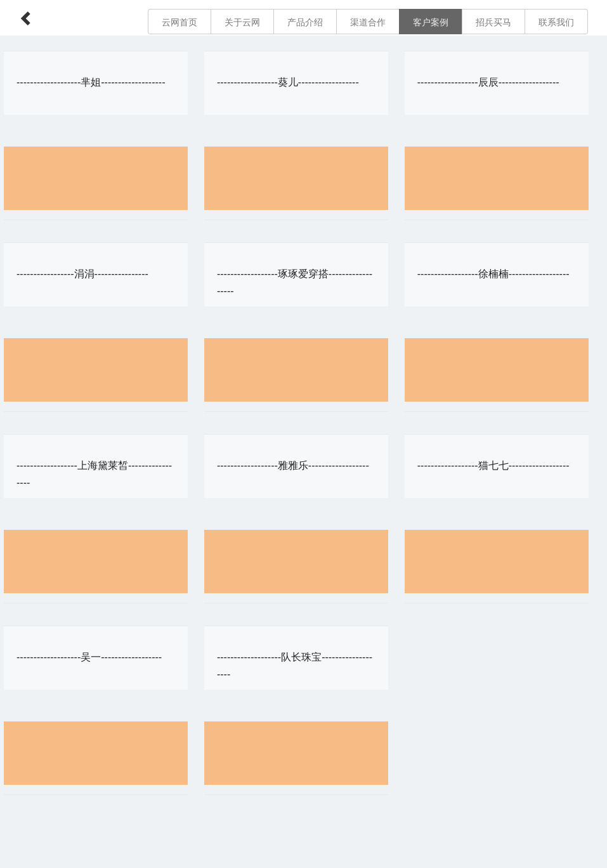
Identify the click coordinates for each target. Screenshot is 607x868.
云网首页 (179, 23)
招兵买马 (493, 23)
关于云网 (242, 23)
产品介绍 (305, 23)
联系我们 (556, 23)
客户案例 (431, 23)
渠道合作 (368, 23)
